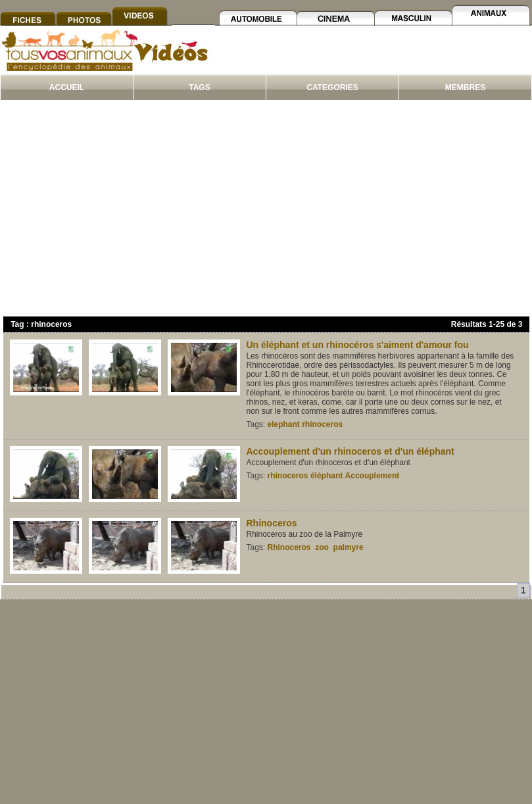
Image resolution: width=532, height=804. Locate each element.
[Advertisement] (266, 211)
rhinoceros (322, 424)
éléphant (326, 476)
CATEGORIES (332, 88)
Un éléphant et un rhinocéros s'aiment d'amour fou (358, 345)
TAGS (199, 88)
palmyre (349, 547)
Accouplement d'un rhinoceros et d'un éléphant (351, 451)
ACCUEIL (67, 88)
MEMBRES (465, 88)
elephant (284, 424)
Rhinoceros (272, 523)
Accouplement (373, 476)
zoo (322, 547)
